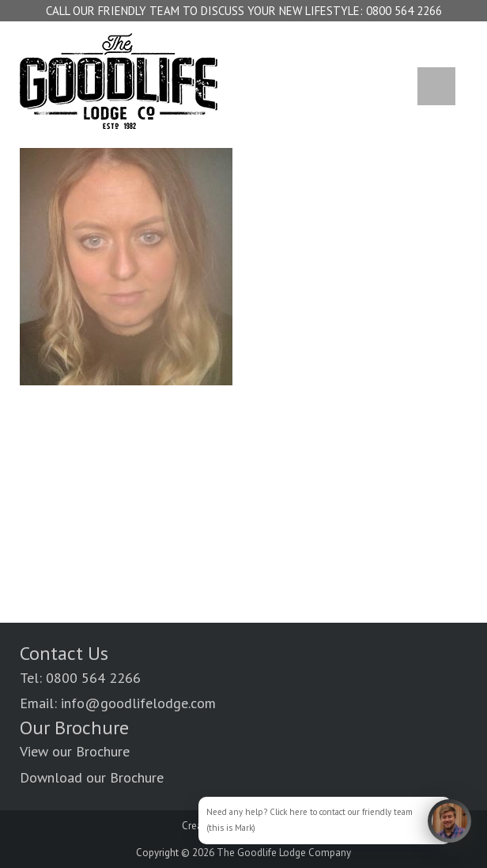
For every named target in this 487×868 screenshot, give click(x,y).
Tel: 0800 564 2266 (80, 678)
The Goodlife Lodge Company (284, 853)
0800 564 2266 (404, 11)
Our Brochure (74, 728)
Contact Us (64, 653)
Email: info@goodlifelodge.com (118, 703)
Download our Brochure (92, 777)
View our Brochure (75, 751)
